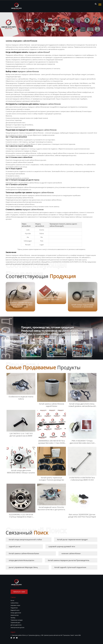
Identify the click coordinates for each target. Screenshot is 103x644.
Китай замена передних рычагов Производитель (69, 560)
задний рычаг (15, 546)
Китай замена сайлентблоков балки (24, 553)
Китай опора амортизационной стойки (25, 540)
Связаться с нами (19, 592)
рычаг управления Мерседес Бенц (23, 567)
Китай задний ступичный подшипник (70, 567)
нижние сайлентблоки (71, 553)
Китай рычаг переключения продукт (72, 540)
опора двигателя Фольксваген (22, 560)
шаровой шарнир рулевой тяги (62, 546)
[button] (94, 297)
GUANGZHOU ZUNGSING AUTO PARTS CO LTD (29, 97)
